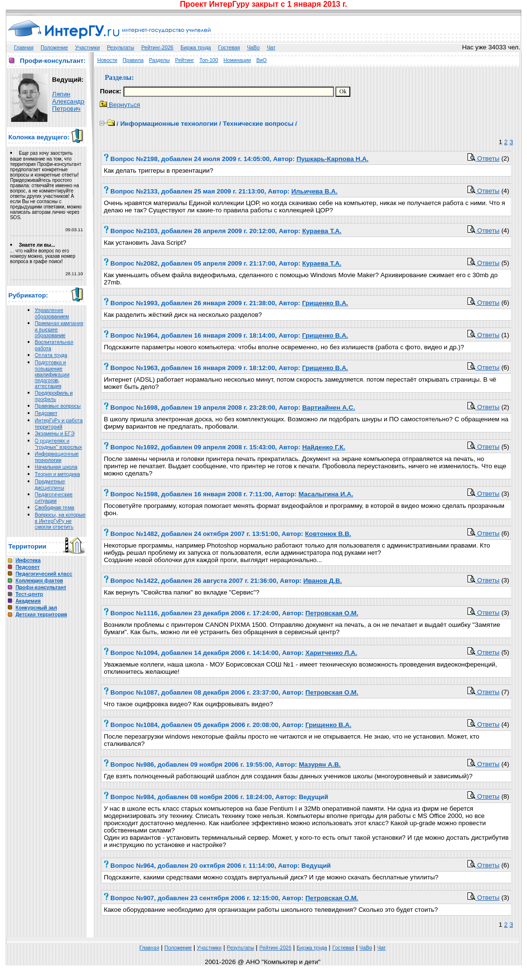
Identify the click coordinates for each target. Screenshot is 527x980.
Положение (54, 47)
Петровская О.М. (332, 613)
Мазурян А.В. (320, 765)
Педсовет (46, 413)
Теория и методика (58, 474)
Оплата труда (51, 355)
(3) (505, 494)
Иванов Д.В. (323, 581)
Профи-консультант (41, 587)
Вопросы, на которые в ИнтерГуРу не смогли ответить (60, 521)
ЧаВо (254, 47)
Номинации (237, 60)
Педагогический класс (44, 574)
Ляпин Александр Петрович (68, 101)
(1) (505, 335)
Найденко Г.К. (324, 447)
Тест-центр (29, 594)
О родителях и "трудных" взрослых (59, 444)
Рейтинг (185, 60)
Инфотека (28, 560)
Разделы (159, 60)
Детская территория (41, 614)
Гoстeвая (229, 47)
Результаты (120, 47)
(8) (505, 796)
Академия (28, 601)
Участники (87, 47)
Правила (133, 60)
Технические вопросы (258, 124)
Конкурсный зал (36, 608)
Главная (24, 47)
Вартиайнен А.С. (328, 408)
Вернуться (120, 105)
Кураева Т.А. (322, 231)
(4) (505, 191)
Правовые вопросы (58, 406)
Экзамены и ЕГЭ (55, 433)
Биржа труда (196, 47)
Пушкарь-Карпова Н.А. (333, 159)
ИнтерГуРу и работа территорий (59, 423)
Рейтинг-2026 (157, 47)
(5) (505, 263)
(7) (505, 692)
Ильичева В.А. (314, 191)
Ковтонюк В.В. (328, 534)
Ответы (483, 158)
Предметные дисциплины (50, 484)
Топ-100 (209, 60)
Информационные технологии (57, 457)
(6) (505, 303)
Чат (271, 47)
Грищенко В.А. (325, 303)
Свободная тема (55, 507)
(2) (505, 158)
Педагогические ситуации (54, 497)
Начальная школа (56, 467)
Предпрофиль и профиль (54, 396)
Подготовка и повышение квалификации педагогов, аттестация (52, 374)
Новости (107, 60)
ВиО (262, 60)
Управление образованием (52, 313)
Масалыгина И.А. (326, 494)
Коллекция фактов (39, 580)
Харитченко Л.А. (331, 653)
